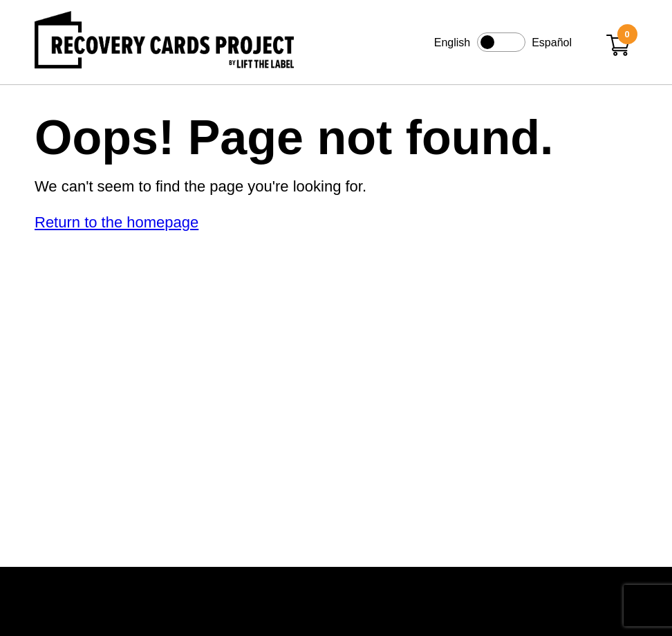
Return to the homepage (116, 222)
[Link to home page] (164, 42)
